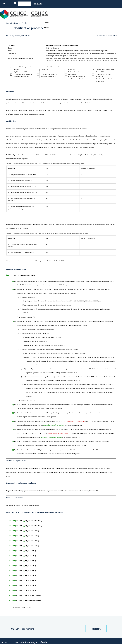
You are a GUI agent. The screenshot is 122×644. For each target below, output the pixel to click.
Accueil (9, 23)
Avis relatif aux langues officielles (32, 642)
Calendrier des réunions (23, 628)
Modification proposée (26, 28)
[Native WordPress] (27, 3)
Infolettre (96, 628)
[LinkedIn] (4, 3)
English (38, 4)
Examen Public (21, 23)
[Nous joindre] (15, 3)
